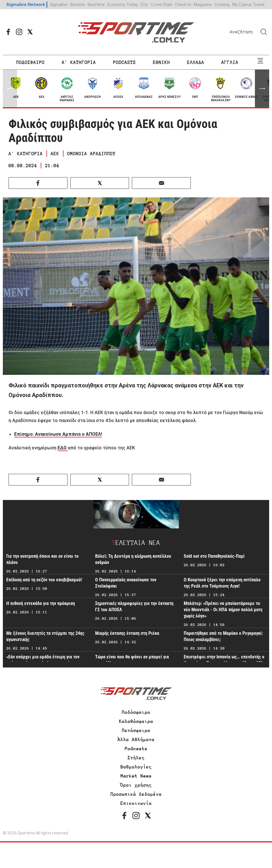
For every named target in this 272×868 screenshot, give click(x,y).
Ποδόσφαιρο (136, 712)
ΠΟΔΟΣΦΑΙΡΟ (30, 62)
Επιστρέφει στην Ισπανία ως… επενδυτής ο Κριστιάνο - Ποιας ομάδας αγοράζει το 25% (224, 660)
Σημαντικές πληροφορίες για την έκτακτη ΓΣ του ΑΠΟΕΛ (134, 606)
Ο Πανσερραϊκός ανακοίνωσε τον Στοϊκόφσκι (126, 583)
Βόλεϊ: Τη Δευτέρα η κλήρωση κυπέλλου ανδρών (133, 559)
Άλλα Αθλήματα (136, 739)
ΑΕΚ (55, 154)
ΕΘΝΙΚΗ (161, 62)
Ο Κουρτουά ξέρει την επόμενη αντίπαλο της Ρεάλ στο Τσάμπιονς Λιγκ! (222, 583)
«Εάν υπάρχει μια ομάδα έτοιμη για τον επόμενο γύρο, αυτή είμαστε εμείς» (43, 660)
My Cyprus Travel (248, 4)
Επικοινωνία (136, 803)
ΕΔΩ (63, 448)
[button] (262, 88)
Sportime (96, 4)
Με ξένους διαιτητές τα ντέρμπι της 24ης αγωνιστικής (45, 636)
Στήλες (136, 758)
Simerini (77, 4)
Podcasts (136, 749)
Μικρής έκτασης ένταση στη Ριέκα (127, 633)
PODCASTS (124, 62)
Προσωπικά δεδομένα (136, 794)
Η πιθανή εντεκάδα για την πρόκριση (41, 603)
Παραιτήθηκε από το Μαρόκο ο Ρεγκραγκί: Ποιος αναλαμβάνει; (223, 636)
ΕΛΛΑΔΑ (196, 62)
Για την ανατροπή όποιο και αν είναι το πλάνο (42, 559)
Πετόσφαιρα (136, 730)
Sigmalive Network (26, 4)
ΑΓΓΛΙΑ (230, 62)
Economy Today (123, 4)
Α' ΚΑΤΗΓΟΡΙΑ (79, 62)
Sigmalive (59, 4)
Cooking (222, 4)
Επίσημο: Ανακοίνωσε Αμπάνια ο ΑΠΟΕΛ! (58, 434)
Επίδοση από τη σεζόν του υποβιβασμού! (44, 580)
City (144, 4)
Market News (136, 776)
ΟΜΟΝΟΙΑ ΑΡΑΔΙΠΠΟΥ (91, 154)
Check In (183, 4)
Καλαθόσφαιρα (136, 721)
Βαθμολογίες (136, 767)
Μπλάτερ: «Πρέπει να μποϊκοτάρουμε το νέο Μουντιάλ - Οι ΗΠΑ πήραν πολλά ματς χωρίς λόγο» (223, 610)
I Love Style (161, 4)
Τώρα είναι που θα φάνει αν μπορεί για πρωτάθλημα (132, 660)
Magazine (203, 4)
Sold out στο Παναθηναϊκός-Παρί (214, 556)
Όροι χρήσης (136, 785)
